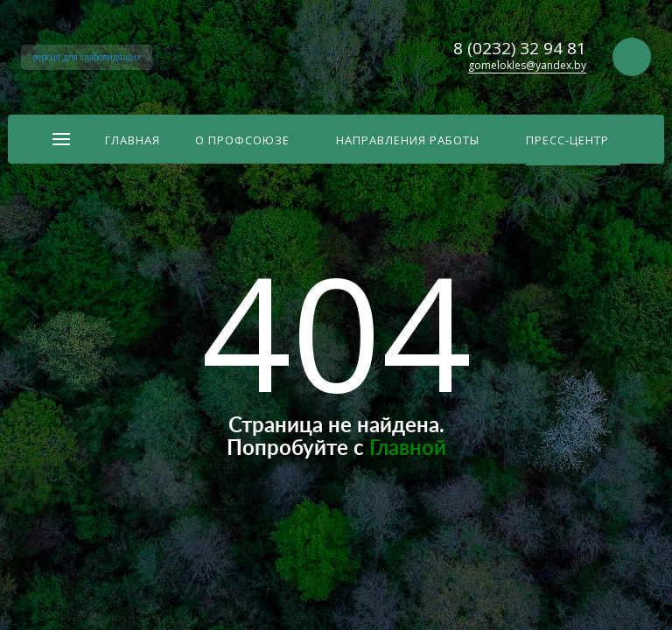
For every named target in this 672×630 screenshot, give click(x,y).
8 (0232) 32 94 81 (520, 48)
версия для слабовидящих (87, 57)
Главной (408, 449)
